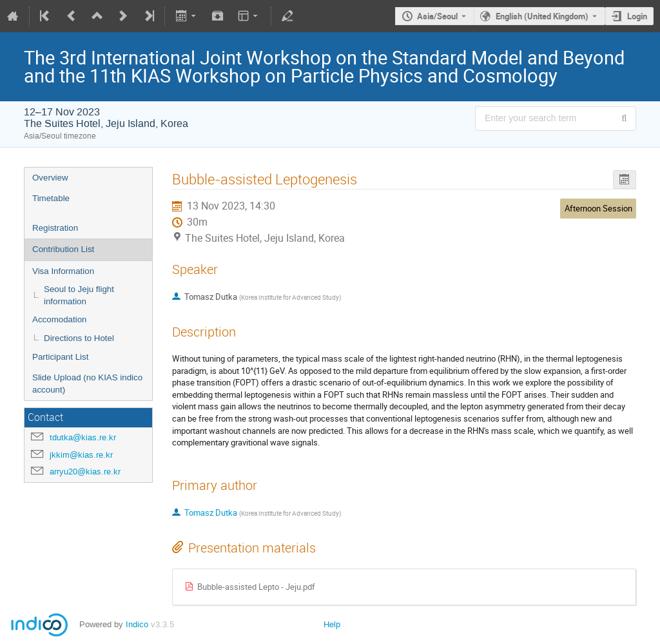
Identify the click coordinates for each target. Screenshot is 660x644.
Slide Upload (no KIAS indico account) (87, 384)
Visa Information (63, 271)
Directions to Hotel (79, 338)
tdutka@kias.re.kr (83, 437)
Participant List (60, 357)
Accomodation (59, 319)
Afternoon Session (598, 208)
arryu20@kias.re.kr (85, 472)
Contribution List (63, 249)
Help (332, 624)
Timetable (51, 198)
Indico (137, 624)
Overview (50, 178)
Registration (55, 228)
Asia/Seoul (437, 16)
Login (637, 16)
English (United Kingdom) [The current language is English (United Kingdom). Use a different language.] (542, 16)
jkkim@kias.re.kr (81, 455)
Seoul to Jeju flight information (79, 295)
